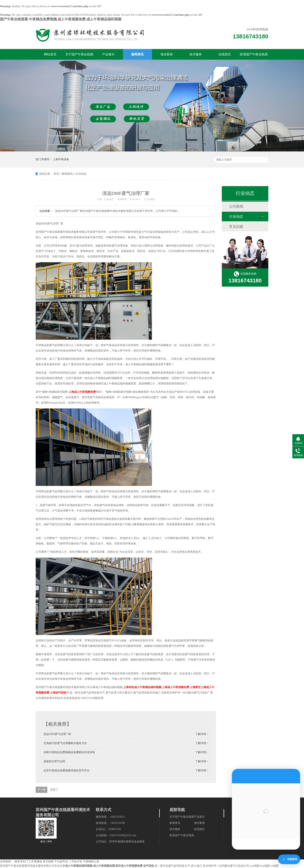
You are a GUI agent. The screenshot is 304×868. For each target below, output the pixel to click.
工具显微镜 (35, 862)
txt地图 (275, 866)
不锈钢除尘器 (91, 862)
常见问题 (236, 227)
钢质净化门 (21, 862)
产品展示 (108, 54)
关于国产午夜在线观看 (79, 56)
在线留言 (225, 54)
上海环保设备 (61, 159)
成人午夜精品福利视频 (79, 866)
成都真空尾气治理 (54, 761)
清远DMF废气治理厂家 (57, 734)
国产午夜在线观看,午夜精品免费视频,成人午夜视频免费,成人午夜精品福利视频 (61, 19)
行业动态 (81, 174)
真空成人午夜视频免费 (129, 866)
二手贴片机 (75, 862)
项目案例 (167, 54)
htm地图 (265, 866)
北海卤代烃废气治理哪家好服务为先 (65, 743)
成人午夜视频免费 (104, 866)
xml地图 (255, 866)
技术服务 (196, 54)
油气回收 (149, 866)
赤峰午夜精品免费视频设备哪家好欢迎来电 (69, 752)
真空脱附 (48, 862)
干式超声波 (61, 862)
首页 (56, 174)
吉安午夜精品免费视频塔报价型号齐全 (66, 770)
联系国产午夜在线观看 (254, 56)
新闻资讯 (137, 54)
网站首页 (50, 54)
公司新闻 (236, 206)
